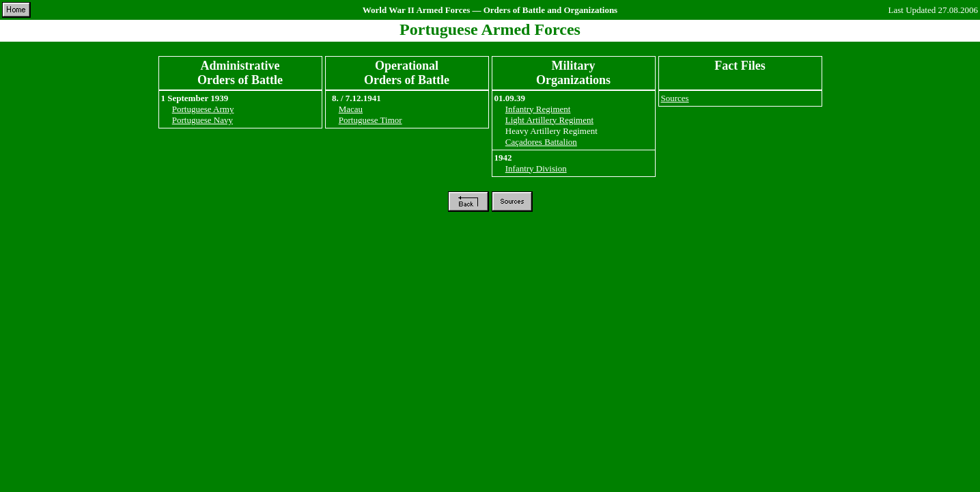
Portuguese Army (203, 109)
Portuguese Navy (202, 120)
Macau (351, 109)
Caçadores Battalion (541, 142)
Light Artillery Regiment (549, 120)
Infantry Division (536, 168)
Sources (675, 98)
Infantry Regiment (538, 109)
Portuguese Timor (370, 120)
